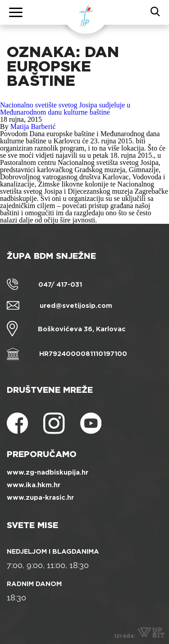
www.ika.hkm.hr (34, 485)
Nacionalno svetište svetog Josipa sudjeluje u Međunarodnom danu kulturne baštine (65, 109)
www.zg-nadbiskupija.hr (48, 472)
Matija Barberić (33, 127)
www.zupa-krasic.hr (40, 497)
